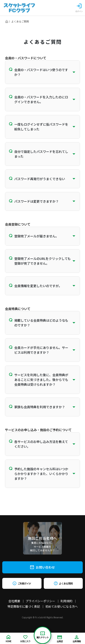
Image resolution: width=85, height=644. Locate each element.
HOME (8, 639)
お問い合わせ (42, 567)
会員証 (60, 639)
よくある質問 (63, 583)
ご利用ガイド (22, 583)
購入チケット (43, 635)
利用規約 (66, 601)
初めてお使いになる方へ (62, 606)
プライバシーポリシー (40, 601)
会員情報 (77, 639)
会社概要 (14, 601)
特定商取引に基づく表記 (24, 606)
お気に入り (25, 639)
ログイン (79, 8)
